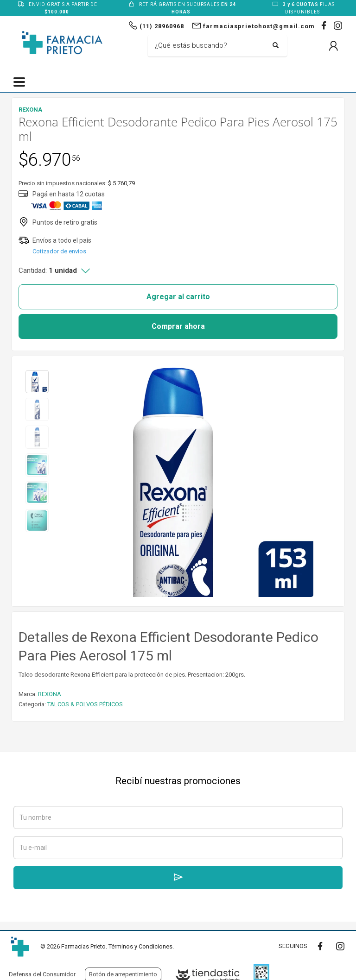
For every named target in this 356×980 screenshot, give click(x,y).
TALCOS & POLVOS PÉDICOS (85, 704)
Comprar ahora (178, 326)
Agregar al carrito (178, 297)
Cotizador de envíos (59, 251)
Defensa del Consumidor (42, 974)
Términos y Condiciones (140, 946)
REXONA (50, 694)
